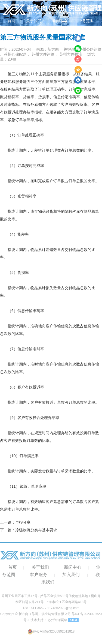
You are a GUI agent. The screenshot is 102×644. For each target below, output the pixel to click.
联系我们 (41, 40)
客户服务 (39, 575)
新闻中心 (60, 21)
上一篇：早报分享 (15, 522)
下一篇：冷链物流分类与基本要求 (29, 530)
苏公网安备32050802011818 (51, 631)
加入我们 (15, 40)
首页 (11, 21)
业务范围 (86, 21)
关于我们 (34, 21)
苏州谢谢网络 (58, 620)
